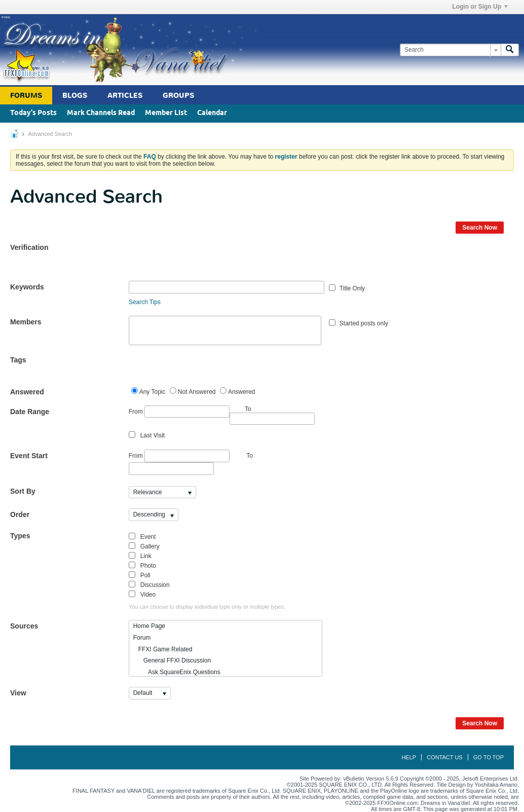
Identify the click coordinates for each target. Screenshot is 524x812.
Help (409, 757)
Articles (125, 96)
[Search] (450, 50)
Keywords (27, 287)
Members (26, 322)
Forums (26, 96)
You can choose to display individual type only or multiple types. (207, 607)
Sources (24, 626)
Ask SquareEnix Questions (177, 672)
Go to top (489, 757)
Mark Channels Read (101, 113)
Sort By (23, 491)
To (250, 456)
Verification (29, 247)
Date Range (30, 412)
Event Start (29, 456)
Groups (178, 96)
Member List (166, 113)
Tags (18, 360)
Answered (27, 392)
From (179, 412)
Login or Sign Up (480, 7)
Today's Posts (33, 113)
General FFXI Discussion (172, 660)
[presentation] (206, 261)
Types (20, 536)
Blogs (75, 96)
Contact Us (445, 757)
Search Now (480, 228)
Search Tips (145, 302)
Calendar (212, 113)
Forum (142, 638)
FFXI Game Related (163, 649)
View (18, 693)
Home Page (149, 626)
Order (20, 514)
